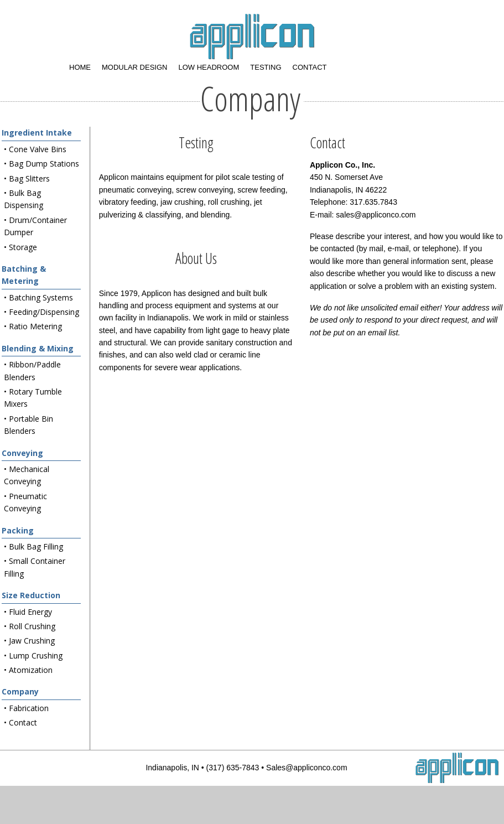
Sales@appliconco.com (307, 768)
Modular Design (134, 67)
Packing (18, 530)
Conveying (22, 453)
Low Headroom (209, 67)
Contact (310, 67)
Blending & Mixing (38, 348)
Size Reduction (31, 595)
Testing (266, 67)
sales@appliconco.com (376, 215)
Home (80, 67)
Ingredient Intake (37, 133)
